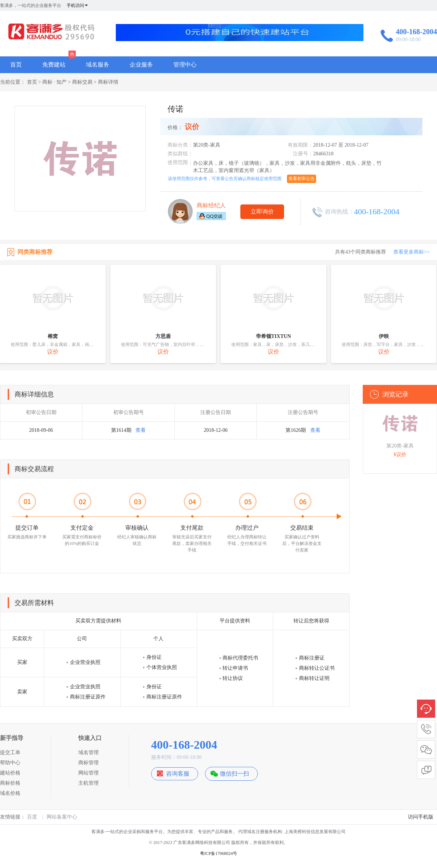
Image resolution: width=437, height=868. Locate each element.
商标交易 (82, 82)
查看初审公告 (302, 179)
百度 (32, 817)
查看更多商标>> (412, 252)
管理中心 (185, 65)
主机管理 (88, 783)
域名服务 (98, 65)
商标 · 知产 (54, 82)
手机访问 (78, 5)
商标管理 (88, 763)
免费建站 (54, 65)
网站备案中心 (62, 817)
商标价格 (10, 783)
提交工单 (10, 752)
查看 (141, 430)
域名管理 (88, 752)
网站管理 (88, 773)
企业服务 (141, 65)
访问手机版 (421, 817)
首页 (16, 65)
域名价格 (10, 793)
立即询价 (262, 212)
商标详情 (108, 82)
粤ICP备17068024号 (219, 853)
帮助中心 (10, 763)
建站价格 (10, 773)
